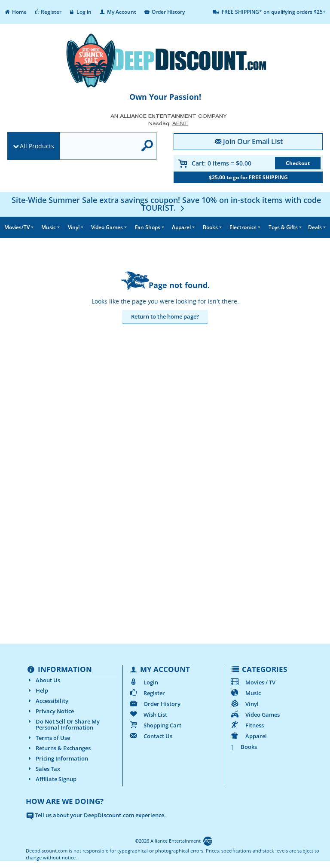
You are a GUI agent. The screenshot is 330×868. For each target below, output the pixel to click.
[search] (98, 146)
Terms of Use (48, 738)
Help (37, 690)
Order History (164, 12)
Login (143, 682)
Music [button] (49, 227)
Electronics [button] (243, 227)
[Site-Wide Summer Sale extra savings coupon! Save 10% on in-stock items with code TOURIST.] (166, 204)
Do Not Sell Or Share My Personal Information (63, 724)
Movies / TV (253, 682)
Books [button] (210, 227)
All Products (37, 146)
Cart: (222, 163)
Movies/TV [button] (17, 227)
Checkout (298, 163)
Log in (80, 12)
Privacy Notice (50, 711)
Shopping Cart (154, 725)
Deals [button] (315, 227)
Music (246, 693)
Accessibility (47, 701)
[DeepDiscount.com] (165, 61)
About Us (43, 680)
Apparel (249, 736)
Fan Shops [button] (148, 227)
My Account (117, 12)
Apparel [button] (181, 227)
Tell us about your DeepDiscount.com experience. (96, 815)
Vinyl (244, 704)
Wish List (147, 715)
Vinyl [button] (74, 227)
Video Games (255, 715)
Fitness (247, 725)
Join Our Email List (248, 141)
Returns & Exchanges (58, 748)
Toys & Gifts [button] (283, 227)
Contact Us (150, 736)
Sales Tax (43, 769)
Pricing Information (57, 758)
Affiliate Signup (51, 779)
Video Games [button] (107, 227)
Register (47, 12)
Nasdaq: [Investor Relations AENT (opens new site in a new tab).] (168, 123)
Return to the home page (164, 316)
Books (244, 747)
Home (15, 12)
